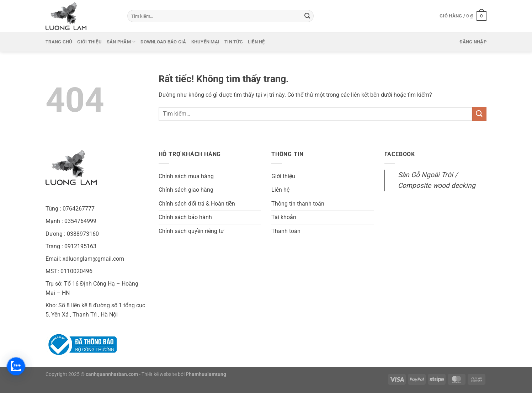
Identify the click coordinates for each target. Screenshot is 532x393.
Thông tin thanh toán (298, 204)
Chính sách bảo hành (185, 217)
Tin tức (234, 42)
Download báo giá (163, 42)
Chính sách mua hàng (186, 176)
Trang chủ (59, 42)
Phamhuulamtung (206, 374)
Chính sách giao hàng (186, 190)
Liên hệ (256, 42)
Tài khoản (284, 217)
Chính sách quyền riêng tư (191, 231)
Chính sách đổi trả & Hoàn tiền (197, 204)
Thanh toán (286, 231)
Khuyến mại (206, 42)
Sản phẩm (121, 42)
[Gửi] (307, 16)
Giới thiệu (89, 42)
